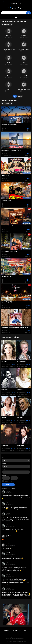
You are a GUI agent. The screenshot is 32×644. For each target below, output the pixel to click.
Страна (4, 463)
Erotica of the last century (10, 1)
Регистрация (14, 3)
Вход (20, 3)
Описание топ (7, 548)
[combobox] (16, 460)
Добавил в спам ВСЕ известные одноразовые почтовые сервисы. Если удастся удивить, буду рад (16, 497)
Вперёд (20, 96)
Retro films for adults (24, 1)
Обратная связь (8, 633)
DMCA (27, 633)
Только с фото (8, 481)
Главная (7, 630)
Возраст (4, 475)
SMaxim (8, 491)
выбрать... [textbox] (6, 460)
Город (4, 469)
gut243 (8, 544)
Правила (19, 633)
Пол (3, 458)
